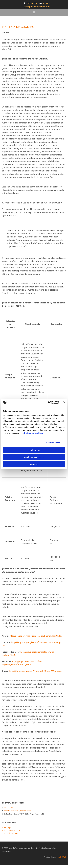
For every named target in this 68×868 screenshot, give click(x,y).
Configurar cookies (34, 457)
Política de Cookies (10, 833)
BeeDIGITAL (61, 857)
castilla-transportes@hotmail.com (17, 811)
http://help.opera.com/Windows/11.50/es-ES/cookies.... (36, 671)
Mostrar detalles (53, 443)
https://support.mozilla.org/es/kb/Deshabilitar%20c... (36, 636)
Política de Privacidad (11, 830)
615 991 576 (32, 3)
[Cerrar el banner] (64, 402)
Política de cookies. (34, 433)
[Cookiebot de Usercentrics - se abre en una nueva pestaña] (48, 402)
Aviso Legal (7, 828)
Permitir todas (34, 450)
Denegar (34, 464)
